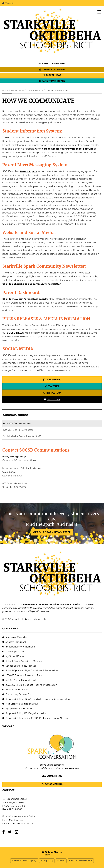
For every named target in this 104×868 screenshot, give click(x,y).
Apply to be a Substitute (19, 709)
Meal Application (15, 652)
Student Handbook (16, 642)
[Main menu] (99, 12)
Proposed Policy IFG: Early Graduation (26, 713)
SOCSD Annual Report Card (21, 680)
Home (5, 90)
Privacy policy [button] (47, 860)
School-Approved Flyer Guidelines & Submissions (32, 670)
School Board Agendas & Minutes (24, 661)
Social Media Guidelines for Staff (22, 436)
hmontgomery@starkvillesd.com (21, 468)
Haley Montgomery (13, 820)
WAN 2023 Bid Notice (17, 690)
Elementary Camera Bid (19, 694)
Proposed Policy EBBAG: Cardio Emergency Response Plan (38, 699)
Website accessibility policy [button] (24, 860)
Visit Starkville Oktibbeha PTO (22, 704)
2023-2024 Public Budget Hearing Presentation (31, 685)
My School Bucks (15, 656)
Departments (17, 90)
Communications (35, 90)
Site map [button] (61, 860)
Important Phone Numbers (20, 647)
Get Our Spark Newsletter (23, 430)
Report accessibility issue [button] (81, 860)
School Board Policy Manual (21, 666)
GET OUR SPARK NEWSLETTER (52, 532)
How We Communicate (17, 423)
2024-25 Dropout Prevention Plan (24, 675)
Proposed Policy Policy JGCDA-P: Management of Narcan (37, 718)
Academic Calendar (16, 637)
